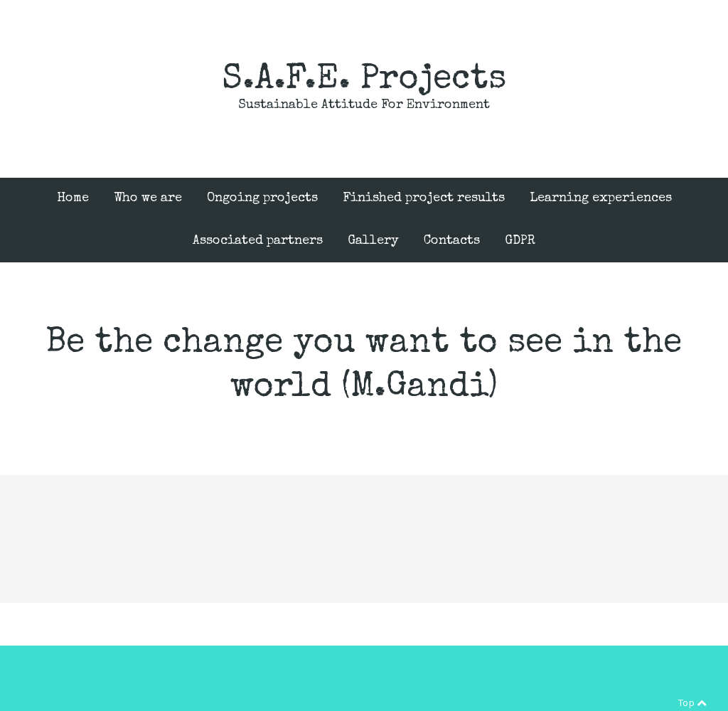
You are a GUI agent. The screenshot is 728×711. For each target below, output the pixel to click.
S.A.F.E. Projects (364, 80)
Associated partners (258, 241)
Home (73, 198)
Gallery (373, 241)
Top (692, 703)
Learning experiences (601, 198)
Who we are (148, 198)
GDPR (520, 241)
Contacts (452, 241)
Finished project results (424, 198)
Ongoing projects (262, 198)
